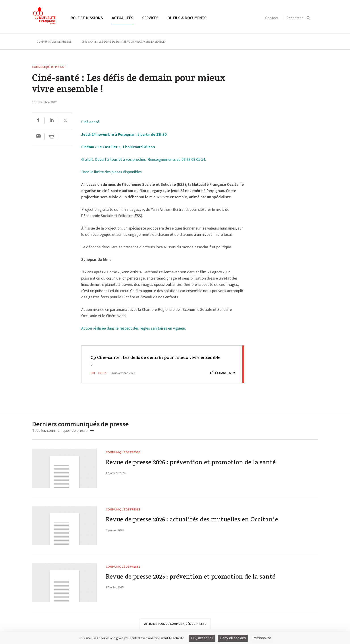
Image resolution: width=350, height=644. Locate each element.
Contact (272, 18)
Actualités (123, 18)
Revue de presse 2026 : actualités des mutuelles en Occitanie (197, 521)
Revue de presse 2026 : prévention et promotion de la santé (195, 464)
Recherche (295, 18)
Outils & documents (187, 18)
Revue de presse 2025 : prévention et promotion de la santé (195, 578)
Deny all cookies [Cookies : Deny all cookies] (233, 638)
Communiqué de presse (49, 67)
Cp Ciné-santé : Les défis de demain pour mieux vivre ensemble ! (150, 361)
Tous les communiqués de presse (63, 430)
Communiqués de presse (54, 42)
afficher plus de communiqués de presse (175, 624)
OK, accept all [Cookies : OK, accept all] (202, 638)
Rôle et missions (87, 18)
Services (150, 18)
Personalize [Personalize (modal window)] (262, 638)
